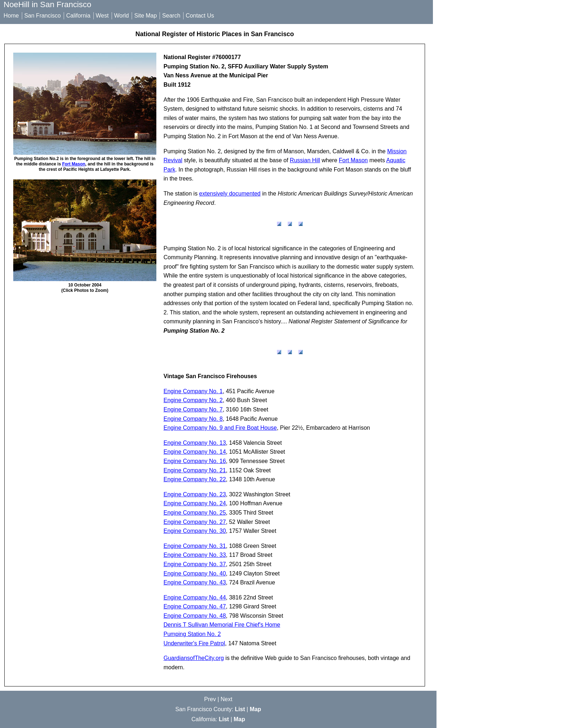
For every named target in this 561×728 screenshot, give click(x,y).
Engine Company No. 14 (195, 452)
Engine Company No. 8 (193, 419)
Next (227, 699)
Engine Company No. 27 (195, 522)
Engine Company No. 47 (195, 606)
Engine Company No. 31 (195, 546)
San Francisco (43, 16)
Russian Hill (305, 160)
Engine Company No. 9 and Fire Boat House (220, 428)
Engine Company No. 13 (195, 443)
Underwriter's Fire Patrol (194, 643)
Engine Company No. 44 (195, 597)
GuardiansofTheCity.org (194, 658)
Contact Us (200, 16)
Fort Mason (74, 164)
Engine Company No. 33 (195, 555)
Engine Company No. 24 (195, 503)
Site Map (145, 16)
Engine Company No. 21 (195, 470)
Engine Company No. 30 (195, 531)
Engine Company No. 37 (195, 564)
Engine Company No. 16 (195, 461)
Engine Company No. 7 (193, 409)
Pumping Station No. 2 (192, 634)
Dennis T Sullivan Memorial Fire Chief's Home (222, 625)
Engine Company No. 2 (193, 400)
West (102, 16)
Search (171, 16)
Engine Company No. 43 (195, 582)
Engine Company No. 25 (195, 513)
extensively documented (230, 194)
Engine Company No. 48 (195, 616)
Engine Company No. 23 (195, 494)
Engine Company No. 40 (195, 573)
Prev (210, 699)
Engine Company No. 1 (193, 391)
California (78, 16)
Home (11, 16)
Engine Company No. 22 (195, 479)
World (122, 16)
